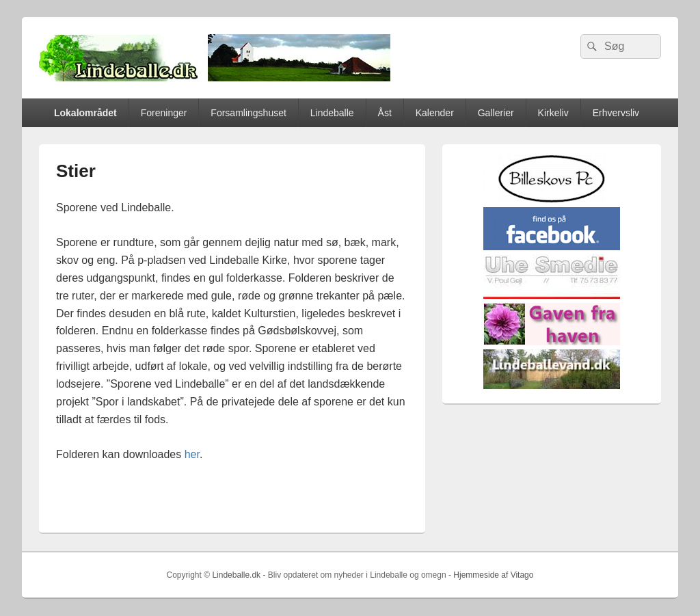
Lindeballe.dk (236, 575)
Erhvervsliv (616, 113)
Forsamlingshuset (248, 113)
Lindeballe (332, 113)
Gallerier (496, 113)
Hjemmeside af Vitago (493, 575)
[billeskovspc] (552, 200)
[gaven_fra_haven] (552, 342)
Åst (385, 113)
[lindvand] (552, 386)
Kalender (435, 113)
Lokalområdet (85, 113)
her (192, 454)
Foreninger (164, 113)
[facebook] (552, 247)
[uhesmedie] (552, 296)
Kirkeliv (553, 113)
